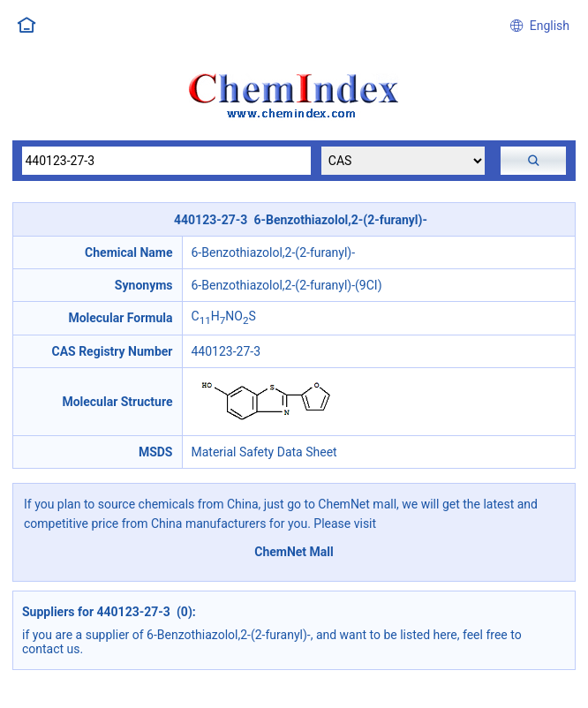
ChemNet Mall (294, 552)
